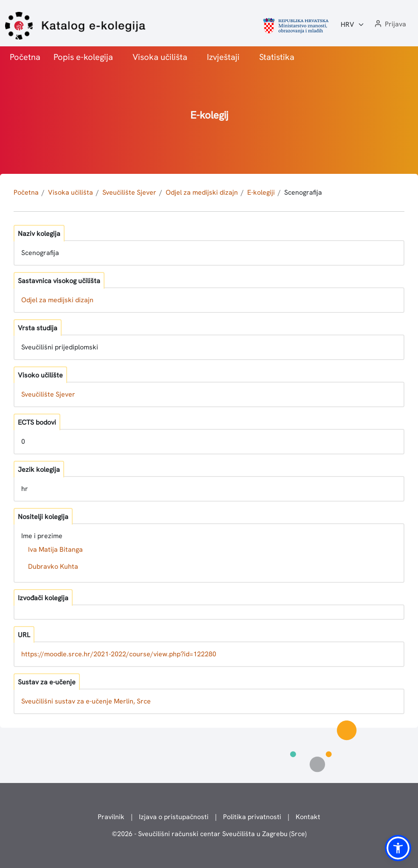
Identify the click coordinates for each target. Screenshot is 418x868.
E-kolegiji (261, 192)
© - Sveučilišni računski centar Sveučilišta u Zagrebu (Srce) (209, 834)
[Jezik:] (353, 25)
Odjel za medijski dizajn (202, 192)
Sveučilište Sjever (129, 192)
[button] (390, 24)
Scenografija (303, 192)
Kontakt (308, 817)
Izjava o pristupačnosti (174, 817)
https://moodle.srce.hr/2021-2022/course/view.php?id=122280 (119, 654)
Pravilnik (111, 817)
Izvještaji (223, 57)
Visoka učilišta (160, 57)
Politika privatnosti (252, 817)
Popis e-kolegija (83, 57)
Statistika (277, 57)
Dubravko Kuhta (53, 566)
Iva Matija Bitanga (55, 549)
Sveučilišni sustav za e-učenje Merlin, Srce (86, 701)
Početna (25, 57)
